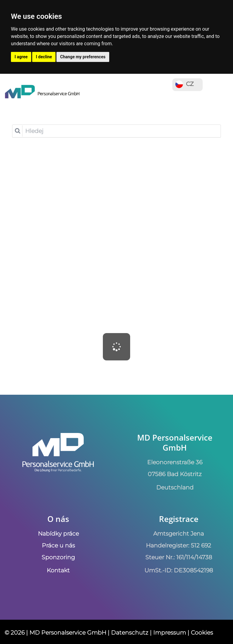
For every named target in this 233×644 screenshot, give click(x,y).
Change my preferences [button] (83, 57)
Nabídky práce (58, 533)
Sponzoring (58, 557)
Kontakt (58, 570)
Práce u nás (58, 545)
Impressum (170, 632)
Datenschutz (130, 632)
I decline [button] (44, 57)
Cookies (202, 632)
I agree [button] (21, 57)
